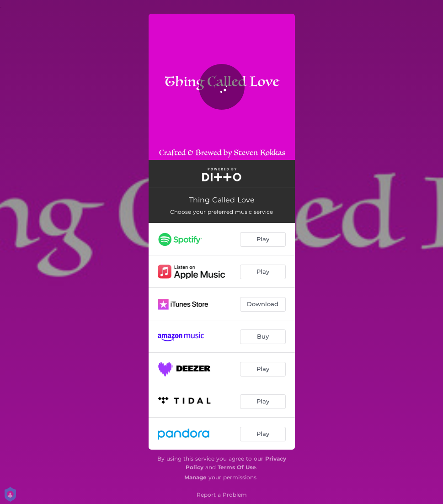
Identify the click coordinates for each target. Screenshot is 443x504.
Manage (195, 477)
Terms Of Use (237, 467)
